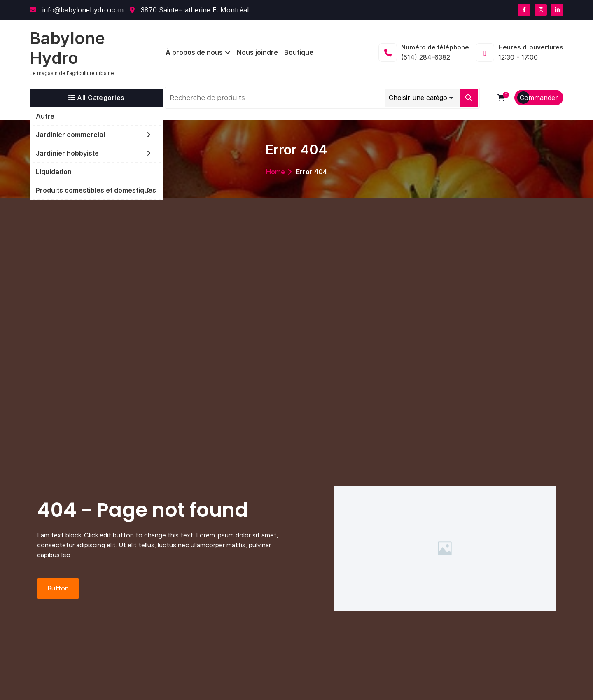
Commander (539, 98)
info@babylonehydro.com (77, 10)
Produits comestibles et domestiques (96, 190)
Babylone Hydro (67, 48)
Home (275, 172)
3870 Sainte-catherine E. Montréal (189, 10)
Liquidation (54, 172)
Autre (45, 116)
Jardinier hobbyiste (67, 153)
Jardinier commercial (70, 135)
